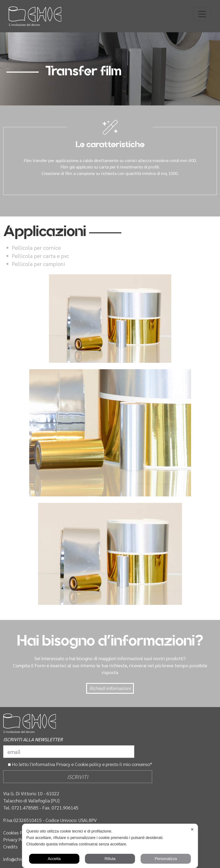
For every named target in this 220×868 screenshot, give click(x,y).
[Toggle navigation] (202, 14)
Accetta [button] (54, 859)
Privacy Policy (17, 839)
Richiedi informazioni (110, 688)
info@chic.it (15, 859)
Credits (10, 846)
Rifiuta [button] (110, 859)
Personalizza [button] (166, 859)
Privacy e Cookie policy (79, 764)
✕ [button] (192, 829)
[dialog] (110, 846)
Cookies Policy (18, 832)
